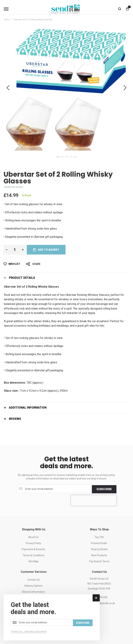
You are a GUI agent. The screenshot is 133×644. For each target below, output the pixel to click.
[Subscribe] (104, 489)
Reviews (15, 419)
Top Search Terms (99, 561)
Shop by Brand (99, 549)
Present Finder (99, 543)
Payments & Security (33, 549)
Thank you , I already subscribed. (29, 632)
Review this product (14, 187)
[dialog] (52, 618)
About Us (33, 537)
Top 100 (99, 537)
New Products (99, 555)
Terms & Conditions (34, 555)
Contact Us (34, 579)
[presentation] (94, 500)
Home (7, 20)
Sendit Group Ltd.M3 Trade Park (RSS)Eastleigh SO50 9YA (99, 583)
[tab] (66, 278)
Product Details (22, 278)
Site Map (33, 561)
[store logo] (66, 9)
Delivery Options (33, 585)
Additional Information (28, 408)
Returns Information (33, 591)
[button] (8, 88)
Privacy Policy (33, 543)
